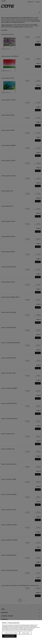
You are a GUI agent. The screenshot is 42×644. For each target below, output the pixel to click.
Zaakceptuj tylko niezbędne (11, 633)
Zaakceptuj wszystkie (9, 636)
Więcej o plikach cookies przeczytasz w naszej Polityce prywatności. (17, 630)
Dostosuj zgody (26, 633)
